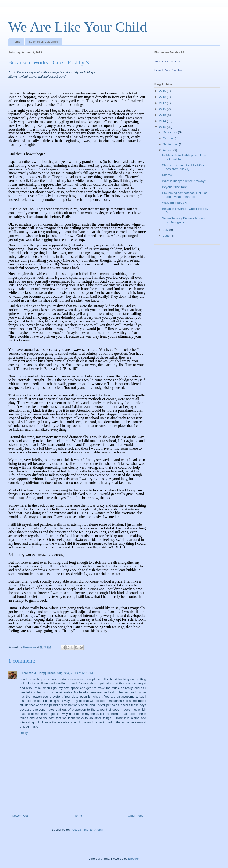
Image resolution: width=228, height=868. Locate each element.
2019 (163, 91)
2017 (163, 103)
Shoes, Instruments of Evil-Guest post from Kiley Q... (185, 167)
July (166, 230)
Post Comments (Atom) (87, 830)
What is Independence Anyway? (184, 181)
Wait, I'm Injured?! (174, 203)
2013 (163, 127)
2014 (163, 121)
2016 (163, 109)
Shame (167, 175)
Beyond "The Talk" (175, 187)
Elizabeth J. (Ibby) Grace (38, 673)
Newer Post (20, 816)
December (171, 132)
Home (16, 42)
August (168, 150)
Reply (24, 733)
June (167, 236)
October (169, 138)
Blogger (133, 859)
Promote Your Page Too (168, 70)
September (171, 144)
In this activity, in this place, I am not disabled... (184, 157)
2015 (163, 115)
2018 (163, 97)
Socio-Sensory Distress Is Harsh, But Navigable (185, 220)
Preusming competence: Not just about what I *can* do (184, 195)
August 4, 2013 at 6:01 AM (75, 673)
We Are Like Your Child (78, 27)
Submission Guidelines (43, 42)
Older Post (135, 816)
